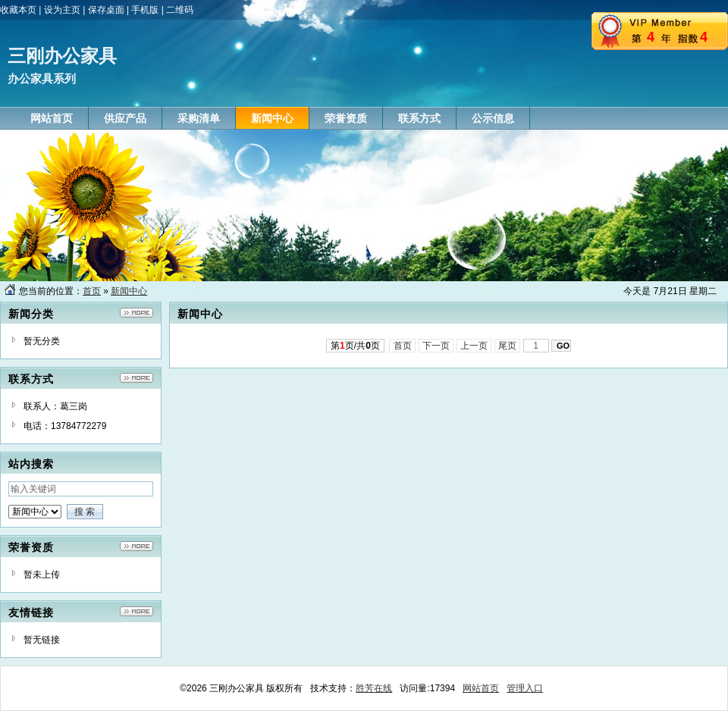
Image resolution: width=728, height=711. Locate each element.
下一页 (436, 346)
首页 (92, 291)
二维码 (180, 10)
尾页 (508, 346)
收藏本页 (18, 10)
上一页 (474, 346)
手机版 (145, 10)
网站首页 (481, 688)
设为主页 (62, 10)
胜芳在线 (374, 688)
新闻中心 (129, 291)
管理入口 (525, 688)
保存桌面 (106, 10)
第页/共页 (355, 346)
